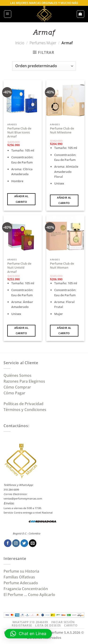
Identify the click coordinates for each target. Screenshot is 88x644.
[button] (8, 14)
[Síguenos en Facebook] (8, 543)
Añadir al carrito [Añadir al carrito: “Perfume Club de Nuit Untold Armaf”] (21, 331)
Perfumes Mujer (43, 43)
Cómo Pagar (14, 393)
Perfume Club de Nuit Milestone (62, 130)
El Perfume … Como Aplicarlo (29, 595)
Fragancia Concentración (26, 589)
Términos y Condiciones (25, 410)
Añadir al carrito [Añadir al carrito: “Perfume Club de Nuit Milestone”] (64, 200)
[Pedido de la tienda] (44, 66)
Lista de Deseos (48, 625)
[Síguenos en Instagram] (16, 543)
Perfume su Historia (21, 571)
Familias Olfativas (19, 577)
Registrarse (22, 625)
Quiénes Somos (18, 375)
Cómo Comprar (18, 387)
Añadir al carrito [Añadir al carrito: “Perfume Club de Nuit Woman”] (64, 331)
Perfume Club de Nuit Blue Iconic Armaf (19, 133)
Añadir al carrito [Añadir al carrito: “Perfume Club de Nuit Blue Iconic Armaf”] (21, 199)
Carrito (71, 625)
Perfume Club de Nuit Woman (62, 266)
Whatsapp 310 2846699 (30, 622)
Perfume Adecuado (21, 583)
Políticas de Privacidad (23, 404)
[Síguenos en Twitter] (24, 543)
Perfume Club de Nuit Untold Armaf (19, 268)
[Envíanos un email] (33, 543)
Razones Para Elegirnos (25, 381)
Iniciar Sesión (63, 622)
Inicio (20, 43)
